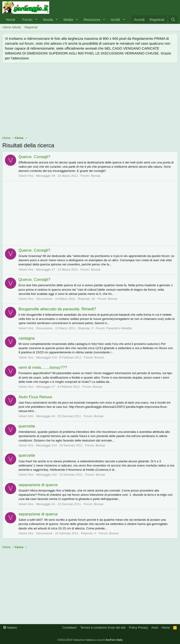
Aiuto (155, 628)
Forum (27, 20)
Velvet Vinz (26, 176)
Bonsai (96, 176)
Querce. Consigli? (34, 157)
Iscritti (115, 20)
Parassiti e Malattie (119, 328)
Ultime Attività (12, 27)
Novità (48, 20)
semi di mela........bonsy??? (43, 367)
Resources (92, 20)
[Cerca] (173, 20)
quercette (27, 426)
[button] (36, 20)
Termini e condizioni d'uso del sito (103, 628)
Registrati (31, 27)
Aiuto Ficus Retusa (35, 397)
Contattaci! (70, 628)
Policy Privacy (138, 628)
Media (68, 20)
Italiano (10, 628)
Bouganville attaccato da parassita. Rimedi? (57, 309)
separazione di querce (38, 485)
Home (11, 20)
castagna (27, 338)
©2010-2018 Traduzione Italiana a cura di (90, 640)
